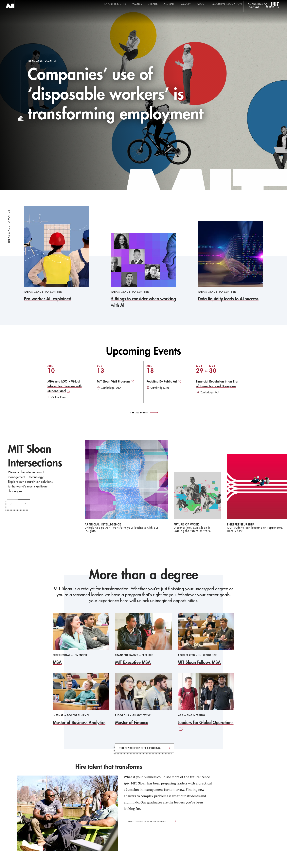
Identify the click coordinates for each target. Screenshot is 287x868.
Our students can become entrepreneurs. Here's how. (255, 529)
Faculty (185, 4)
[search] (272, 14)
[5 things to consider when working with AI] (144, 271)
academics (256, 4)
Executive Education (227, 4)
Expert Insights (116, 4)
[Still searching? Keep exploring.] (144, 748)
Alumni (169, 4)
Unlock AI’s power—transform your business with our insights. (122, 529)
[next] (26, 504)
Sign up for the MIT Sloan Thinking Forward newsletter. (134, 14)
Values (137, 4)
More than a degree (144, 574)
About (201, 4)
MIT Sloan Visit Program (113, 381)
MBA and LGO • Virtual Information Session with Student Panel (65, 386)
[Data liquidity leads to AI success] (231, 262)
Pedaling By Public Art (162, 381)
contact (254, 15)
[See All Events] (144, 413)
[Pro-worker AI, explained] (57, 254)
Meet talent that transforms (147, 821)
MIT (275, 4)
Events (153, 4)
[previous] (14, 504)
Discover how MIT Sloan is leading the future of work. (192, 529)
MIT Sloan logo (10, 20)
